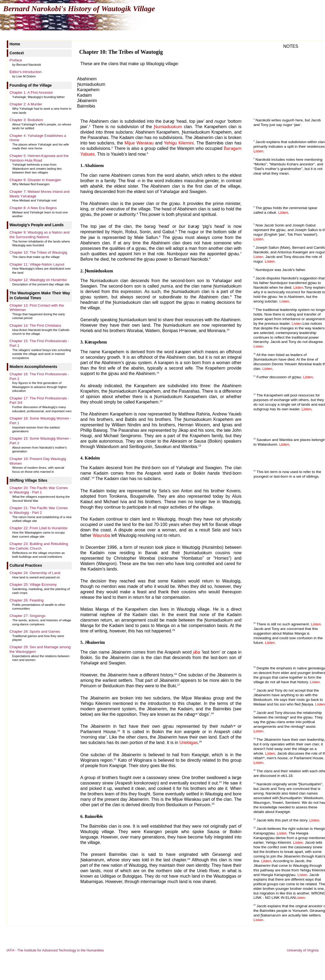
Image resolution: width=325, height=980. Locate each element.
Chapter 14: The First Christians (35, 325)
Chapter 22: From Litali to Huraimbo (39, 528)
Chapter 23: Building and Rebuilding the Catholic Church (39, 546)
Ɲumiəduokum (168, 127)
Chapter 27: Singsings (27, 616)
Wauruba (101, 535)
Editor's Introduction (26, 72)
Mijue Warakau (139, 143)
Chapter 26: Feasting (27, 600)
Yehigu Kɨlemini (179, 143)
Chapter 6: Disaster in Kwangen (35, 180)
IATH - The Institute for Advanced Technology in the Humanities (55, 950)
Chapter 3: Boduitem (26, 120)
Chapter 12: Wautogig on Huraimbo (38, 280)
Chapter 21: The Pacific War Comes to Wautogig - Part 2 (39, 510)
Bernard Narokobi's (79, 9)
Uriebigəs (189, 743)
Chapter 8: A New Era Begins (33, 208)
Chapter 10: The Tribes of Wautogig (38, 252)
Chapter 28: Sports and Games (35, 631)
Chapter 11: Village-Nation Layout (37, 264)
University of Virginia (303, 950)
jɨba (197, 652)
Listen (258, 151)
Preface (16, 60)
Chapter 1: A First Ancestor (31, 92)
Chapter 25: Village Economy (33, 584)
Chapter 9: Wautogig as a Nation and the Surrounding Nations (40, 235)
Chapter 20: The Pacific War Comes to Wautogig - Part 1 (39, 490)
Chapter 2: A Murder (26, 104)
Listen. (297, 324)
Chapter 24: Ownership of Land (35, 573)
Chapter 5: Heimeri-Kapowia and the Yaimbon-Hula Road (39, 158)
